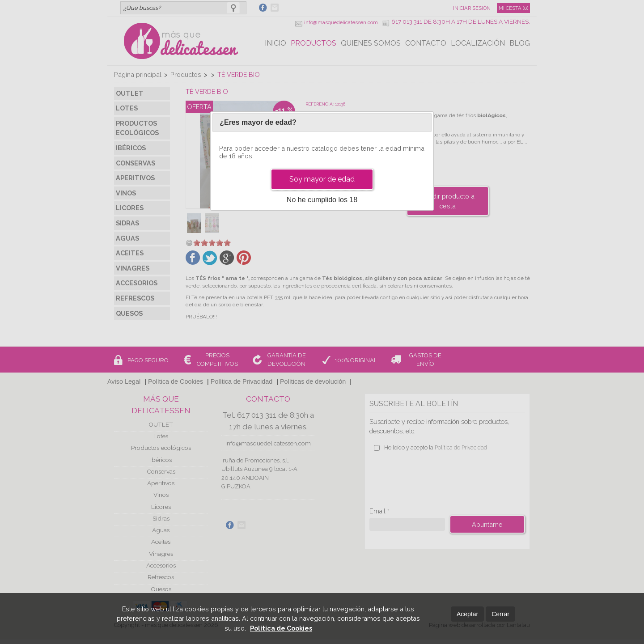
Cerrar (500, 614)
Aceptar (467, 614)
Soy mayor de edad (322, 179)
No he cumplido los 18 (322, 200)
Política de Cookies (281, 628)
